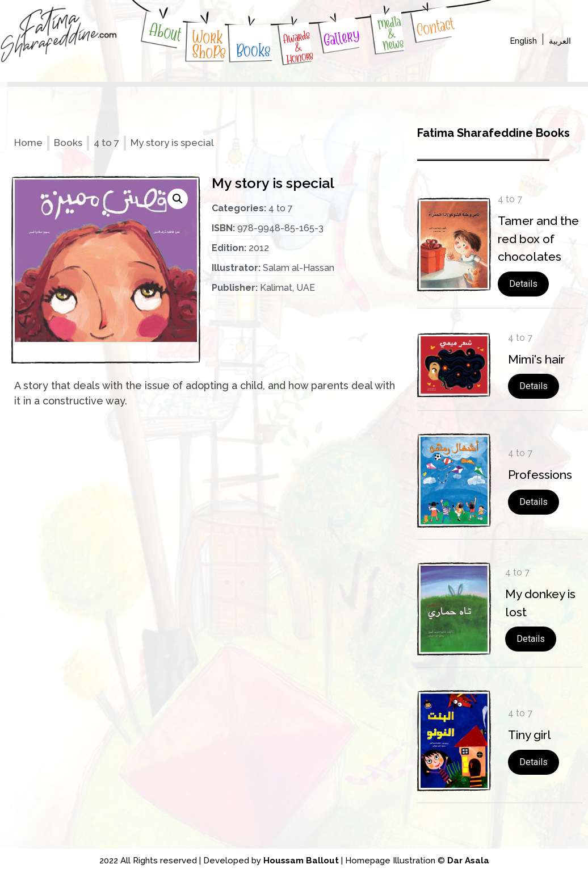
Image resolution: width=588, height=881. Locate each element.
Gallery (342, 38)
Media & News (390, 34)
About (165, 32)
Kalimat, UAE (287, 288)
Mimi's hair (536, 359)
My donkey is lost (540, 603)
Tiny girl (530, 735)
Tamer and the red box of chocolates (538, 239)
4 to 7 (106, 143)
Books (254, 51)
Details (523, 284)
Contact (435, 27)
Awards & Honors (299, 47)
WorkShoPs (209, 45)
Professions (540, 475)
